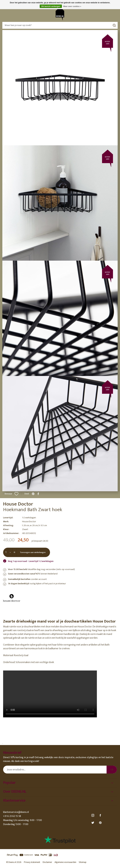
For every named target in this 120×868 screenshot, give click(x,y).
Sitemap (83, 862)
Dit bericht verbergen (51, 6)
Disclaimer (47, 862)
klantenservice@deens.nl (16, 812)
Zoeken (114, 25)
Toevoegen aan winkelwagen (33, 552)
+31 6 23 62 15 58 (12, 816)
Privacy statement (32, 862)
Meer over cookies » (72, 6)
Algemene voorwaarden (65, 862)
